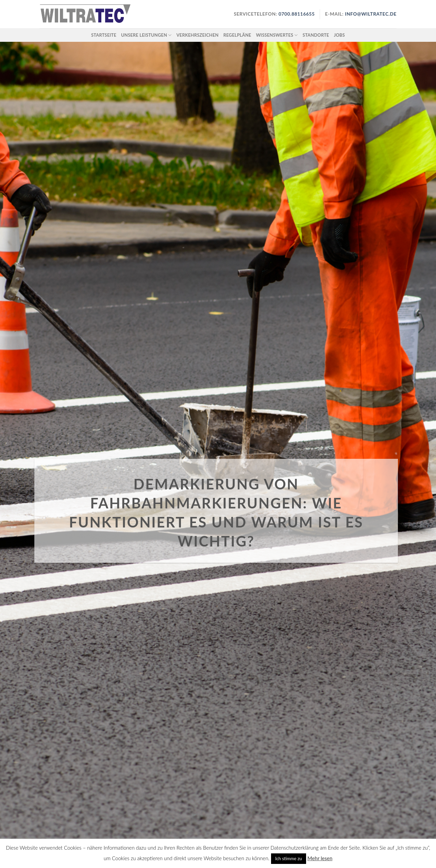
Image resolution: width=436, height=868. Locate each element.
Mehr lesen (320, 858)
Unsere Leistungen (146, 35)
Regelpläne (237, 35)
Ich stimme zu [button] (289, 858)
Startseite (104, 35)
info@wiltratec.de (371, 14)
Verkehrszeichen (198, 35)
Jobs (339, 35)
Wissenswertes (277, 35)
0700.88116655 (296, 14)
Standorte (316, 35)
